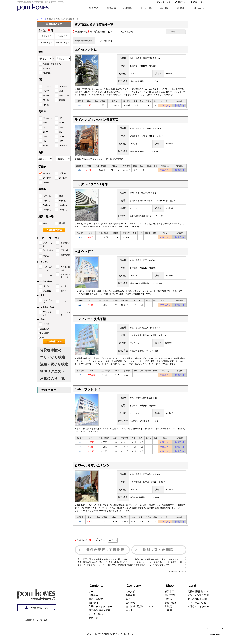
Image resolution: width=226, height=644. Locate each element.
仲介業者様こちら (39, 616)
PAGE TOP (215, 635)
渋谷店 (168, 607)
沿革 (128, 607)
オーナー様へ (147, 8)
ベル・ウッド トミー (89, 394)
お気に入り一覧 (52, 378)
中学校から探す (63, 43)
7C (80, 379)
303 (80, 171)
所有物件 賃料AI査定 (100, 619)
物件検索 (93, 604)
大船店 (168, 619)
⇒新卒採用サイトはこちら (36, 629)
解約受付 (93, 611)
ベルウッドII (84, 254)
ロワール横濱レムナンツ (92, 473)
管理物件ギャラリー (198, 615)
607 (80, 458)
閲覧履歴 (182, 2)
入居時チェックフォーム (102, 615)
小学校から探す (46, 43)
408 (80, 240)
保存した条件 (199, 2)
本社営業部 (171, 604)
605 (80, 529)
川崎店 (168, 615)
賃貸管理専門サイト (198, 600)
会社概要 (165, 8)
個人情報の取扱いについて (140, 615)
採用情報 (180, 8)
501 (80, 453)
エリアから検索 (52, 357)
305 (80, 447)
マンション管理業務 (198, 604)
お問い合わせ (198, 8)
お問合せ (130, 619)
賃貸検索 (111, 8)
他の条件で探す (106, 41)
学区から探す (96, 607)
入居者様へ (128, 8)
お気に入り (165, 2)
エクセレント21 (86, 50)
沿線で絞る (63, 36)
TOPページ (41, 19)
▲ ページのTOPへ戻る (179, 580)
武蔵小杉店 (171, 611)
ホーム (92, 600)
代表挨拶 (130, 600)
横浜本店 (169, 600)
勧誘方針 (93, 626)
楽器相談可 (44, 329)
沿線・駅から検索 (54, 364)
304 (80, 308)
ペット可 (43, 338)
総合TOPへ (95, 8)
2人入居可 (43, 333)
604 (80, 106)
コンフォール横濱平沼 (90, 323)
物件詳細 (179, 106)
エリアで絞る (46, 36)
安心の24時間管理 (197, 607)
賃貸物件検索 (50, 350)
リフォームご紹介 (197, 611)
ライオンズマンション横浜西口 (97, 121)
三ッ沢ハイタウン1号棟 (91, 186)
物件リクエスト (52, 371)
